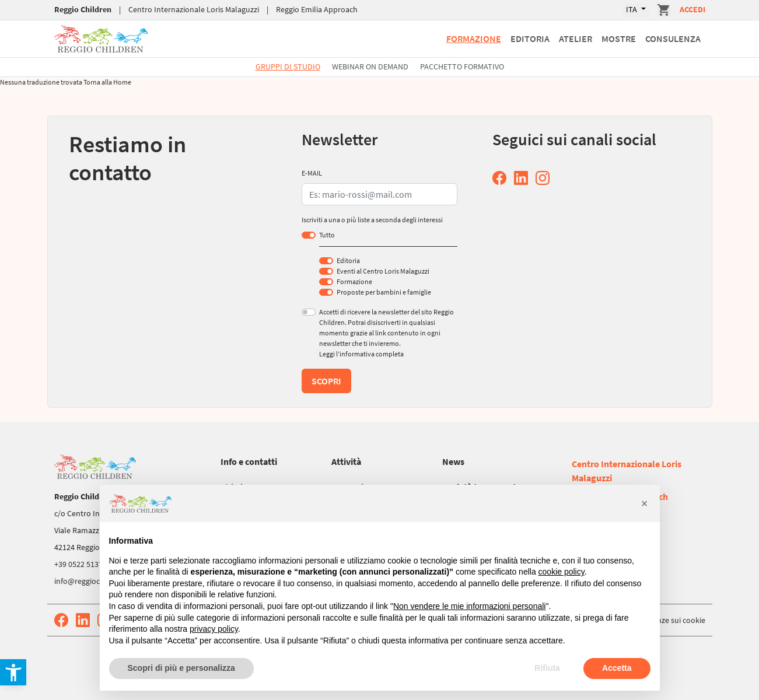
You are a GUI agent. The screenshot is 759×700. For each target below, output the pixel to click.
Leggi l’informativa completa (361, 354)
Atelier (576, 38)
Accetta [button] (617, 668)
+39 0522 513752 (83, 564)
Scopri (326, 381)
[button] (645, 503)
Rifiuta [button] (547, 668)
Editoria (530, 38)
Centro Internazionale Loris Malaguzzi (194, 9)
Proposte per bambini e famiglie (384, 292)
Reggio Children (83, 9)
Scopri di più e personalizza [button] (181, 668)
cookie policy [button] (562, 572)
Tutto (327, 235)
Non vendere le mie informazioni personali (469, 606)
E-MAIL (312, 173)
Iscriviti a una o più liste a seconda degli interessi (372, 220)
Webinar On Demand (370, 66)
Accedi (692, 9)
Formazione (474, 38)
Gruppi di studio (288, 66)
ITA (632, 9)
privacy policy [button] (214, 629)
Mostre (619, 38)
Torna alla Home (107, 82)
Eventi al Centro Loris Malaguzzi (383, 271)
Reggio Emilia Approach (317, 9)
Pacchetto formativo (462, 66)
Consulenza (673, 38)
